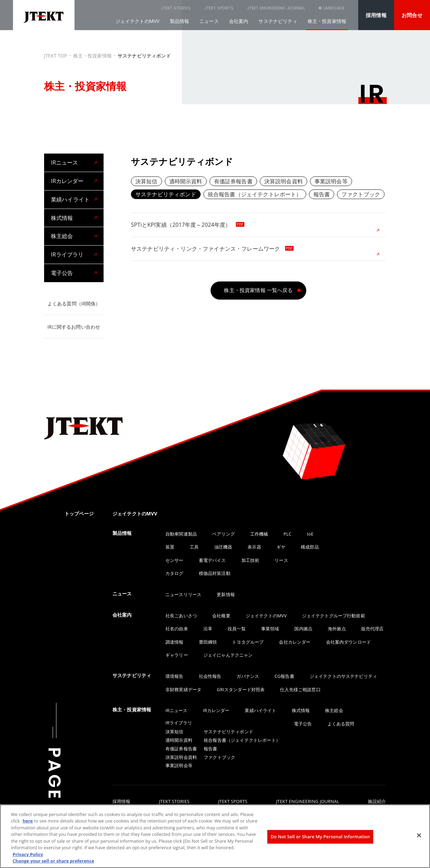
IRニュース (64, 162)
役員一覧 (237, 629)
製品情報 (180, 21)
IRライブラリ (67, 254)
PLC (288, 534)
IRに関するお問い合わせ (74, 327)
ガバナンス (248, 676)
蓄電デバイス (212, 560)
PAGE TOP (54, 797)
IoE (310, 534)
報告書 (322, 194)
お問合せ (412, 15)
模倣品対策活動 (215, 573)
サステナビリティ (278, 21)
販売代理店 (373, 629)
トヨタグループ (248, 642)
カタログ (174, 573)
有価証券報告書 (233, 181)
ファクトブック (361, 194)
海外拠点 (337, 629)
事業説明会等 (331, 181)
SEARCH (297, 8)
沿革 (208, 629)
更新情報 (226, 594)
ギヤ (281, 547)
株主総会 (62, 236)
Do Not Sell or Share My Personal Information (320, 837)
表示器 (254, 547)
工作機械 (259, 534)
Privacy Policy (28, 854)
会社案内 (239, 21)
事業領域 (270, 629)
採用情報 (376, 15)
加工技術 (250, 560)
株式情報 (62, 218)
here (28, 821)
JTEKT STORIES (141, 8)
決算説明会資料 (284, 181)
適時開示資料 (186, 181)
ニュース (209, 21)
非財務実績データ (183, 689)
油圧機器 (223, 547)
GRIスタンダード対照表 (241, 689)
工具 (194, 547)
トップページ (79, 514)
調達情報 (174, 642)
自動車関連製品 (181, 534)
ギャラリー (177, 655)
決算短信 (146, 181)
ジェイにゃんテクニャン (228, 655)
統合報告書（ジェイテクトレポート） (255, 194)
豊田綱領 (208, 642)
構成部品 (310, 547)
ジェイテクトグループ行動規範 (334, 616)
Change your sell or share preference (53, 861)
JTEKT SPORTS (184, 8)
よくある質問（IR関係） (74, 304)
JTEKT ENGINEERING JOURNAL (241, 8)
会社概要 (221, 616)
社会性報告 (210, 676)
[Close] (419, 835)
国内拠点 (303, 629)
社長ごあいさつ (181, 616)
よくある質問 (341, 724)
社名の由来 (177, 629)
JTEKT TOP (56, 56)
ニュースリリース (183, 594)
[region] (215, 836)
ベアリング (224, 534)
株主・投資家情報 (327, 21)
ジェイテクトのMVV (138, 21)
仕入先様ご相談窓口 (300, 689)
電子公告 (62, 273)
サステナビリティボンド (166, 194)
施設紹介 (377, 802)
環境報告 (174, 676)
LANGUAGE (334, 8)
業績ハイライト (70, 199)
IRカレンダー (67, 181)
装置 (170, 547)
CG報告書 (284, 676)
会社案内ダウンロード (349, 642)
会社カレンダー (295, 642)
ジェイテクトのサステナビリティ (343, 676)
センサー (174, 560)
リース (281, 560)
